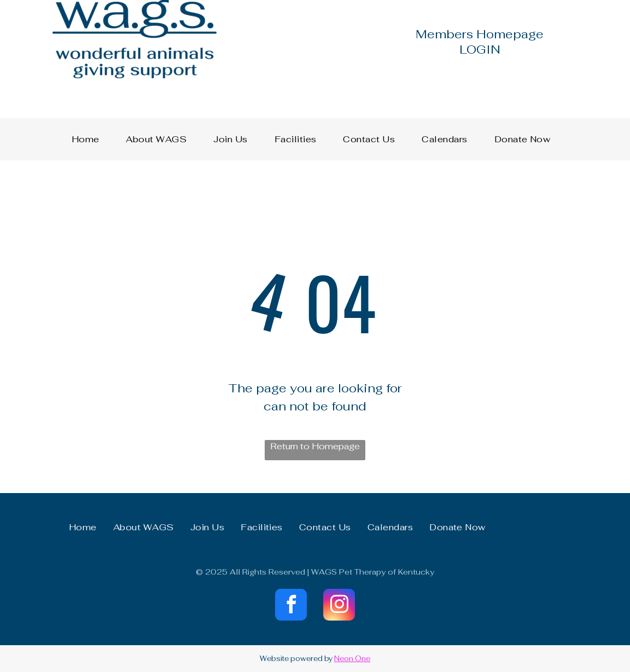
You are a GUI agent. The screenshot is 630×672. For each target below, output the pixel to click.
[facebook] (291, 606)
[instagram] (339, 606)
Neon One (352, 659)
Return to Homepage (315, 446)
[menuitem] (90, 140)
